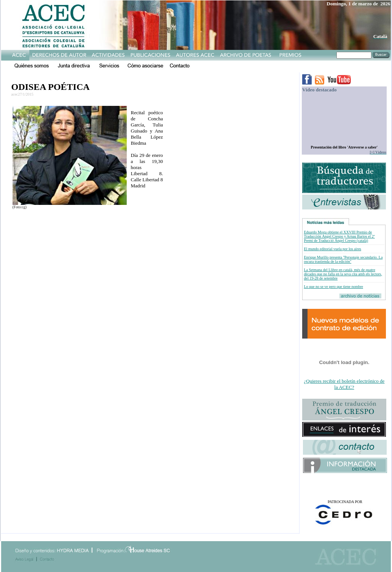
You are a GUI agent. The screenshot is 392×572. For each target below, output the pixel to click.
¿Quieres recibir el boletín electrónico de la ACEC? (344, 384)
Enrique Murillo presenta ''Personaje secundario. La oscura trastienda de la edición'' (343, 259)
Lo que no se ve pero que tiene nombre (333, 287)
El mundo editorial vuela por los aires (332, 249)
